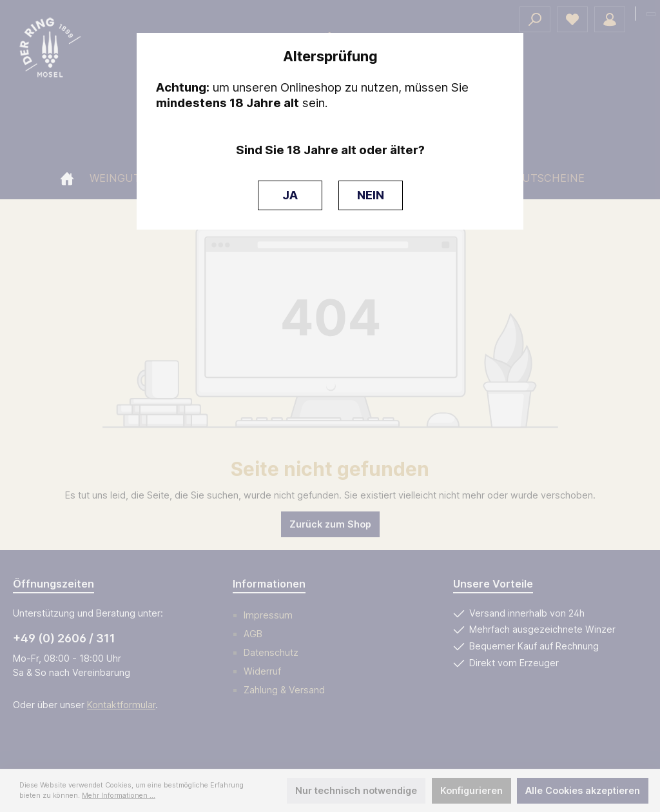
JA (290, 195)
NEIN (371, 195)
